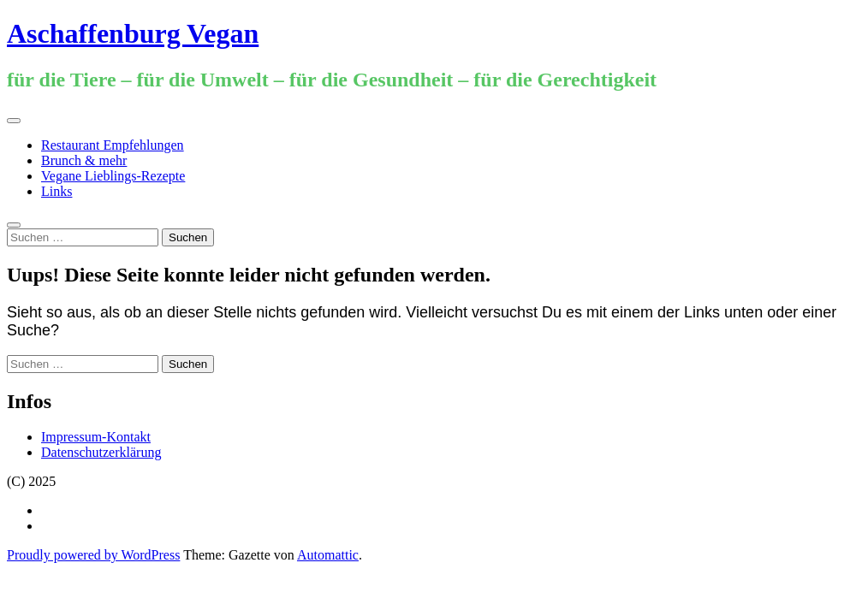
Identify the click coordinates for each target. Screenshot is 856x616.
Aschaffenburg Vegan (133, 33)
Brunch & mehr (84, 160)
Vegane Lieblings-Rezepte (113, 176)
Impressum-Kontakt (96, 437)
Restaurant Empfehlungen (113, 145)
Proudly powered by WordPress (93, 555)
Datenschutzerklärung (101, 452)
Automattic (328, 555)
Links (56, 191)
